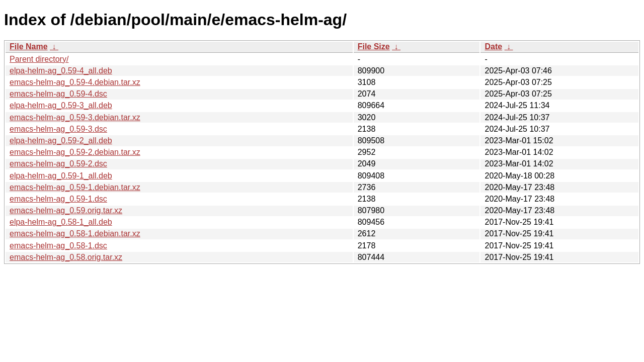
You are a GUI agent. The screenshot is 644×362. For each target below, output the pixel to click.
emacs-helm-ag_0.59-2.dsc (58, 164)
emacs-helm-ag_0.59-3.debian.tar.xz (75, 117)
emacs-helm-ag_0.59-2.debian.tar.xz (75, 152)
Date (493, 47)
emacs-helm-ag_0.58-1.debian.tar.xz (75, 234)
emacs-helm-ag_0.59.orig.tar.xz (66, 210)
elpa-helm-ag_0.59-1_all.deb (61, 176)
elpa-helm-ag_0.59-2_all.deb (61, 141)
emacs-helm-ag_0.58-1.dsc (58, 246)
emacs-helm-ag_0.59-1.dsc (58, 199)
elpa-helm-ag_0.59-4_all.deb (61, 71)
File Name (29, 47)
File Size (374, 47)
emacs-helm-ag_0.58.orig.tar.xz (66, 257)
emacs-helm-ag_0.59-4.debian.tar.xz (75, 82)
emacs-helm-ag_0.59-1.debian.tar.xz (75, 187)
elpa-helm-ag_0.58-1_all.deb (61, 222)
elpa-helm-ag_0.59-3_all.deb (61, 105)
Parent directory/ (39, 59)
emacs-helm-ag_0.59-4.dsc (58, 94)
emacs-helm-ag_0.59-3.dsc (58, 129)
